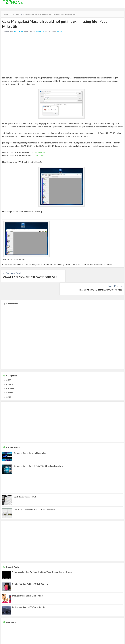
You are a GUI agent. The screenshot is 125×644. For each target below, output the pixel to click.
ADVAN (10, 371)
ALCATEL (10, 375)
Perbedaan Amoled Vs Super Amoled (29, 594)
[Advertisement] (62, 55)
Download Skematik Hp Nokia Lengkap (30, 440)
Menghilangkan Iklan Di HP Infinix (28, 583)
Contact (101, 639)
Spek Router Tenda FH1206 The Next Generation (35, 497)
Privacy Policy (119, 639)
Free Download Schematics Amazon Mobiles (100, 277)
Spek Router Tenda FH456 (25, 484)
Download (40, 152)
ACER (9, 367)
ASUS (9, 384)
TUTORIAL (19, 31)
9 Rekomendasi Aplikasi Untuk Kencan (30, 571)
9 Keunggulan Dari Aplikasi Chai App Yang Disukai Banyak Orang (42, 559)
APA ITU (10, 380)
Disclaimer (109, 639)
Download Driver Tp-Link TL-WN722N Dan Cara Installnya (38, 453)
